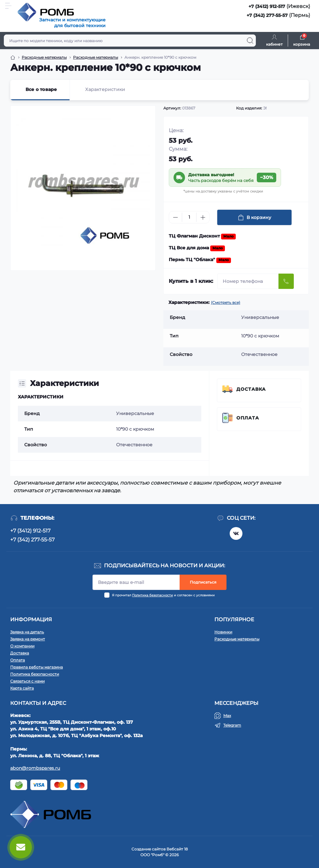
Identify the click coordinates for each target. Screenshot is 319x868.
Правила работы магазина (37, 667)
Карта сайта (22, 688)
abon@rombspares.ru (35, 768)
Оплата (248, 418)
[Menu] (8, 6)
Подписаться (203, 582)
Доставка (251, 389)
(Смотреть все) (226, 302)
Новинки (223, 632)
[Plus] (203, 217)
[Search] (250, 41)
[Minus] (175, 217)
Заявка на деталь (27, 632)
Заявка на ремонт (28, 639)
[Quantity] (189, 217)
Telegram (232, 725)
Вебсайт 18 (177, 849)
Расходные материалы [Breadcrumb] (44, 57)
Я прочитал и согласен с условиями (163, 595)
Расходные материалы (237, 639)
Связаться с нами (27, 681)
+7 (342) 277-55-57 (267, 15)
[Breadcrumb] (13, 57)
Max (227, 716)
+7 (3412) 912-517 (267, 6)
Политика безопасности (152, 595)
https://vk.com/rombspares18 (236, 533)
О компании (22, 646)
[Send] (286, 281)
